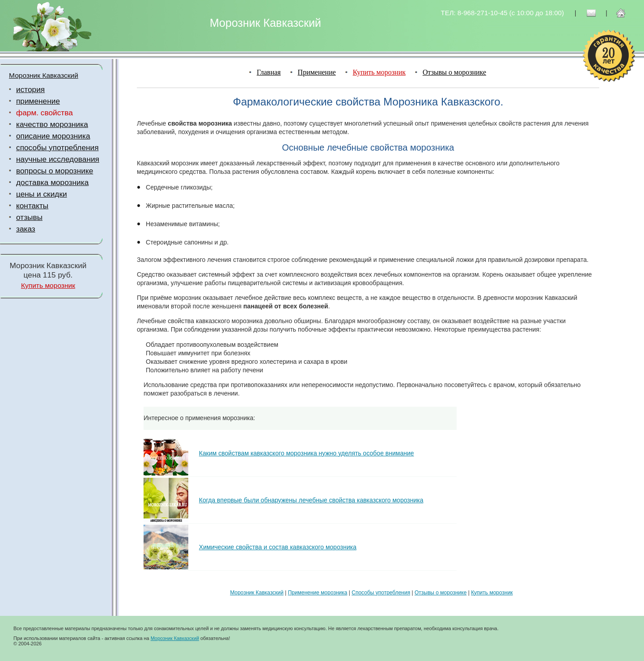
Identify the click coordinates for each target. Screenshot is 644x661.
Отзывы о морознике (454, 72)
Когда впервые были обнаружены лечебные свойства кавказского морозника (311, 500)
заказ (26, 229)
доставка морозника (52, 182)
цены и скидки (42, 194)
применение (38, 101)
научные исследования (58, 159)
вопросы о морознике (55, 171)
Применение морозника (318, 593)
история (30, 89)
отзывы (29, 217)
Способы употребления (381, 593)
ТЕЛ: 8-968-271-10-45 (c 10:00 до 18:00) (502, 13)
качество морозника (52, 124)
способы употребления (57, 147)
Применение (317, 72)
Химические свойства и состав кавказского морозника (278, 547)
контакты (32, 206)
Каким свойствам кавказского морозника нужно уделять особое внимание (307, 453)
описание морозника (53, 136)
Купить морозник (48, 285)
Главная (269, 72)
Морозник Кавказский (44, 75)
